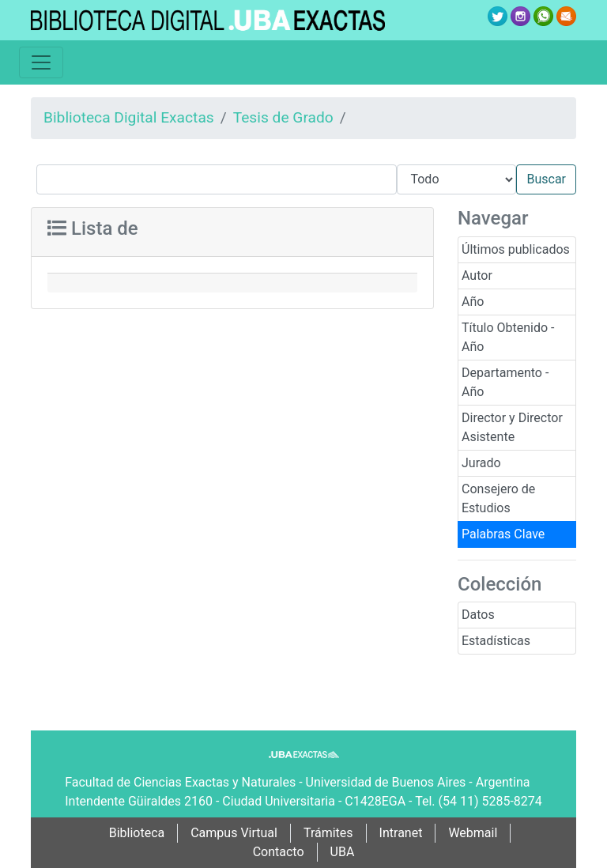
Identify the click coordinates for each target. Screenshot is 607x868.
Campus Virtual (234, 833)
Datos (478, 615)
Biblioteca (137, 833)
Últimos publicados (516, 249)
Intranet (401, 833)
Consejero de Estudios (498, 498)
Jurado (481, 463)
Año (473, 302)
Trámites (328, 833)
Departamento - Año (505, 382)
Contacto (279, 852)
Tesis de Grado (283, 117)
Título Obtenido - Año (508, 337)
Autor (477, 275)
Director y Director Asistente (512, 427)
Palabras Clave (503, 534)
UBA (343, 852)
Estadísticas (496, 641)
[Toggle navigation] (41, 62)
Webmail (473, 833)
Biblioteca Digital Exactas (129, 117)
